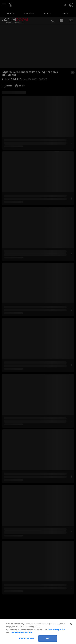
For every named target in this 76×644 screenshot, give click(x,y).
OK (48, 638)
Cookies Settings (27, 638)
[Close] (71, 624)
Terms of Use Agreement (21, 632)
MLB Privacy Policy (57, 629)
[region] (38, 632)
